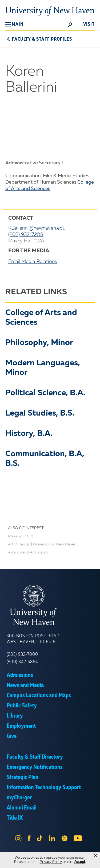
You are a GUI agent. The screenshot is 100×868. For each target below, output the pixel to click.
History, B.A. (29, 434)
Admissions (20, 675)
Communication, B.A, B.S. (45, 459)
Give (12, 736)
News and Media (25, 685)
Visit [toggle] (89, 24)
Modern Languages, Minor (43, 368)
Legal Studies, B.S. (40, 413)
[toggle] (70, 24)
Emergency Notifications (35, 767)
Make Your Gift (21, 536)
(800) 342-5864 (22, 662)
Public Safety (22, 706)
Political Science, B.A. (45, 393)
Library (15, 716)
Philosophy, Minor (39, 343)
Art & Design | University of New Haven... (43, 544)
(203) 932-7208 (26, 235)
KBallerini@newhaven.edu (37, 228)
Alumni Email (22, 808)
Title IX (15, 818)
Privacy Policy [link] (51, 862)
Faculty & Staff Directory (35, 757)
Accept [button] (80, 862)
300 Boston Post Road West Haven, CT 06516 (33, 639)
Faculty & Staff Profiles (39, 39)
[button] (14, 24)
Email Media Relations (33, 262)
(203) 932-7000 (22, 654)
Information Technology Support (44, 788)
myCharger (19, 798)
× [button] (95, 856)
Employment (21, 726)
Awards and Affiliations (28, 552)
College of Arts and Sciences (41, 318)
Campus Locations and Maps (39, 696)
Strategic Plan (23, 777)
